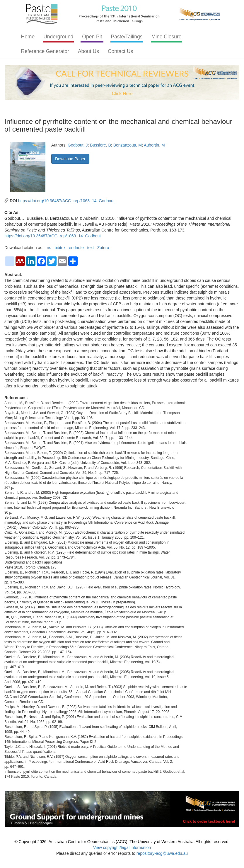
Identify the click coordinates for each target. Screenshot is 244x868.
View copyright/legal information (122, 847)
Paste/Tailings (127, 37)
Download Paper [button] (70, 159)
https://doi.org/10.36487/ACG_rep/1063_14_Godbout (66, 201)
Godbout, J (78, 145)
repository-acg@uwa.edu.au (162, 853)
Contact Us (121, 51)
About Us (88, 51)
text (91, 248)
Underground (58, 37)
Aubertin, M (154, 145)
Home (28, 37)
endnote (76, 248)
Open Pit (92, 37)
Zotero (103, 248)
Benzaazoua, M (128, 145)
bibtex (60, 248)
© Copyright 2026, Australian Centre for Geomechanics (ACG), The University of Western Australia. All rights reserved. (122, 842)
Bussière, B (100, 145)
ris (49, 248)
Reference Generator (45, 51)
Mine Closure (166, 37)
